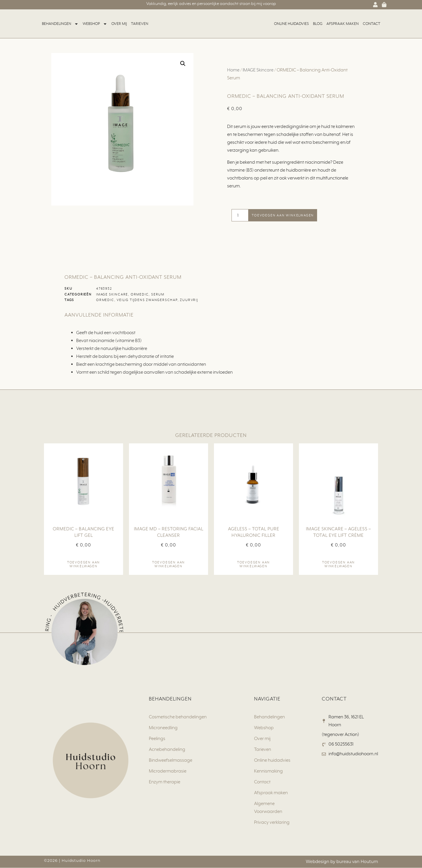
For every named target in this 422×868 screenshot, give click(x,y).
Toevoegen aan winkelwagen (283, 215)
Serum (158, 294)
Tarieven (140, 24)
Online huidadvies (291, 24)
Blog (318, 24)
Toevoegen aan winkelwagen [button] (84, 564)
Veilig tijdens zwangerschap (147, 300)
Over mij (119, 24)
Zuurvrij (189, 300)
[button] (183, 64)
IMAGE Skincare (258, 70)
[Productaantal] (240, 215)
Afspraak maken (343, 24)
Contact (372, 24)
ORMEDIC (140, 294)
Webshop (95, 24)
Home (233, 70)
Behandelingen (60, 24)
